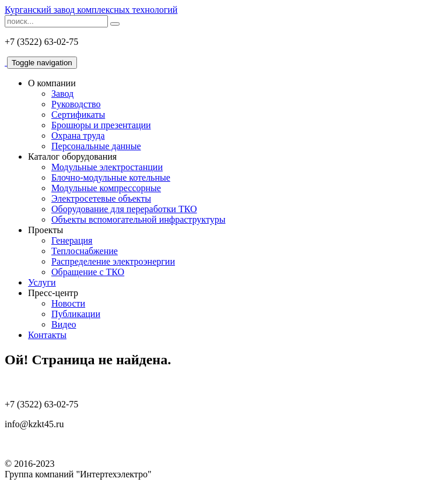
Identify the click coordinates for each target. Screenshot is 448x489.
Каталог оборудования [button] (72, 156)
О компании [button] (52, 83)
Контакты (47, 335)
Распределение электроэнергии (113, 261)
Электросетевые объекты (101, 198)
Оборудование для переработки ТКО (124, 209)
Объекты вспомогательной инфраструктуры (138, 219)
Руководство (76, 104)
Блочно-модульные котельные (111, 177)
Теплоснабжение (85, 251)
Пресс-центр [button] (53, 293)
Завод (62, 94)
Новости (68, 303)
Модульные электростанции (107, 167)
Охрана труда (78, 136)
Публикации (76, 314)
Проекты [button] (45, 230)
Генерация (72, 240)
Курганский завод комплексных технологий (91, 10)
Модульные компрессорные (106, 188)
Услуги (42, 282)
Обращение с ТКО (88, 272)
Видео (64, 324)
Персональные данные (96, 146)
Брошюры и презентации (101, 125)
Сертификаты (78, 115)
